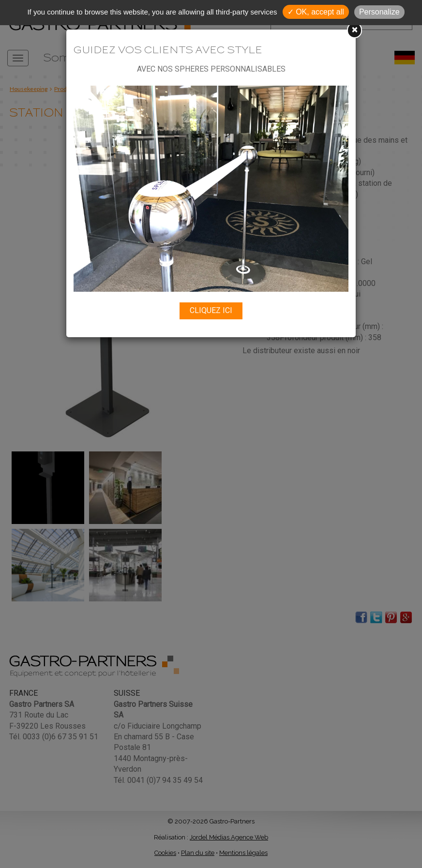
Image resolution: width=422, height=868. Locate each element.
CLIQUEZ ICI (211, 310)
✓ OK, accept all (316, 12)
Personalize (379, 12)
